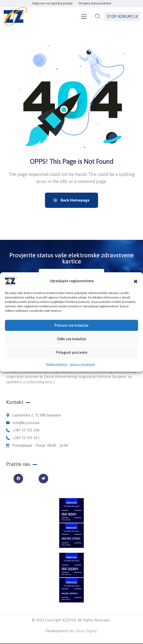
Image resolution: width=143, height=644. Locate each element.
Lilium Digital (86, 631)
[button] (136, 287)
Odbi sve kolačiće (71, 345)
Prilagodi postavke (71, 359)
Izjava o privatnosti (82, 370)
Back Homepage (71, 200)
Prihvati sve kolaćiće (71, 331)
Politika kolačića (57, 370)
